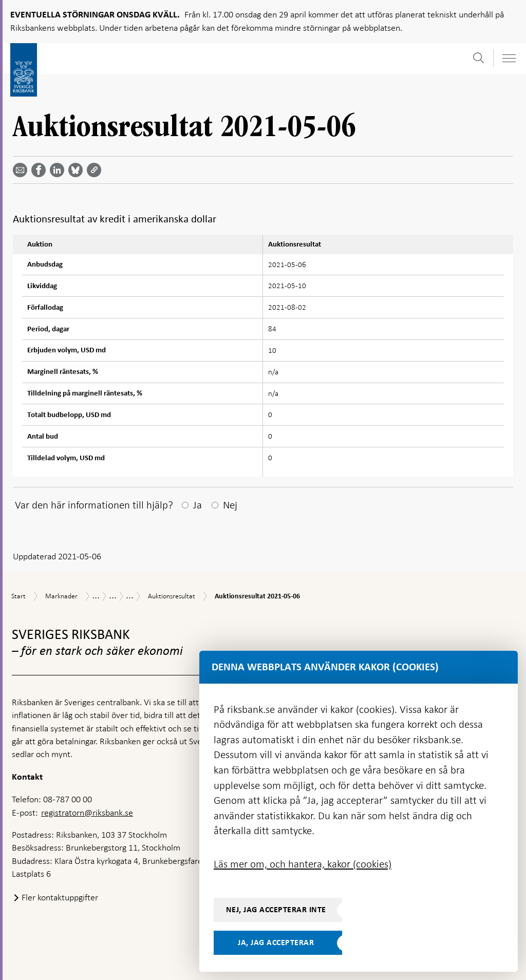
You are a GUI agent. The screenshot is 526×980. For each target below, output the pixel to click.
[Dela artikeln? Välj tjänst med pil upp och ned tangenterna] (59, 170)
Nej (230, 505)
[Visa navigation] (509, 58)
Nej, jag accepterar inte (276, 910)
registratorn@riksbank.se (87, 813)
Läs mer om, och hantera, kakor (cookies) (303, 864)
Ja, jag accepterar (276, 943)
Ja (198, 505)
